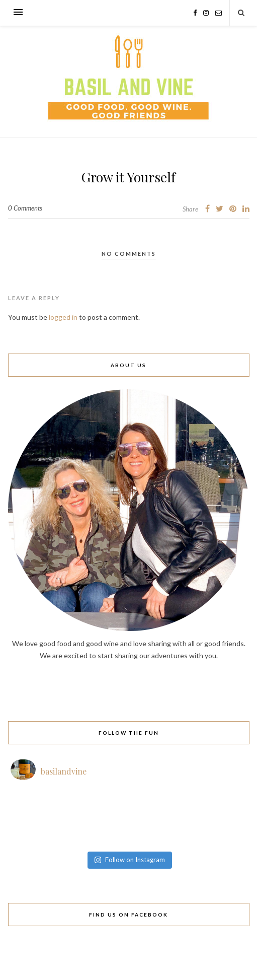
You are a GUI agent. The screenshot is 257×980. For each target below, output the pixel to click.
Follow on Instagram (130, 860)
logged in (63, 317)
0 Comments (25, 208)
